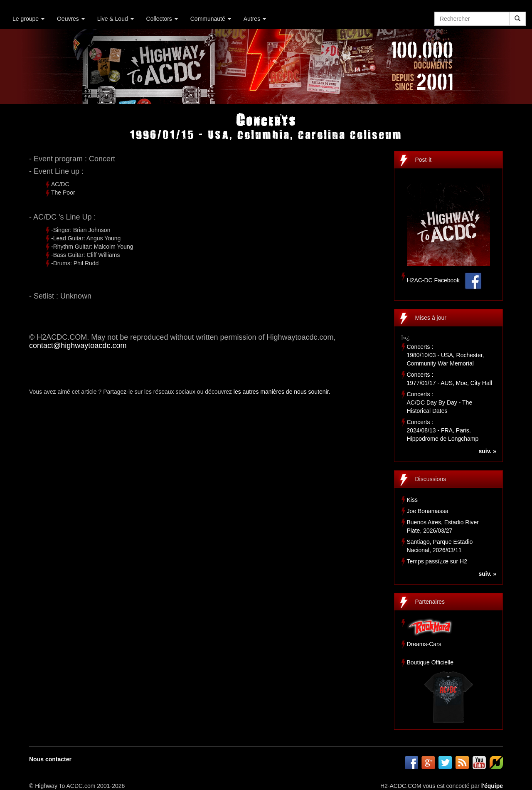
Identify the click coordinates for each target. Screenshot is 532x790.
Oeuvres (71, 19)
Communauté (211, 19)
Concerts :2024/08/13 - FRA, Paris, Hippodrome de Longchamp (443, 430)
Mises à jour (431, 318)
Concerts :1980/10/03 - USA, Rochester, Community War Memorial (446, 355)
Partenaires (430, 602)
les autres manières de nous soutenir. (282, 392)
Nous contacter (50, 759)
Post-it (424, 160)
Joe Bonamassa (428, 511)
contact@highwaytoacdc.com (78, 346)
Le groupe (28, 19)
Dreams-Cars (424, 644)
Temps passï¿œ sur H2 (437, 561)
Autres (255, 19)
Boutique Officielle (430, 662)
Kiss (412, 500)
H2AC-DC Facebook (433, 280)
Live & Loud (116, 19)
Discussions (431, 479)
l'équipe (492, 786)
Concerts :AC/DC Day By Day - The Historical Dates (440, 402)
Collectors (162, 19)
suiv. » (487, 451)
